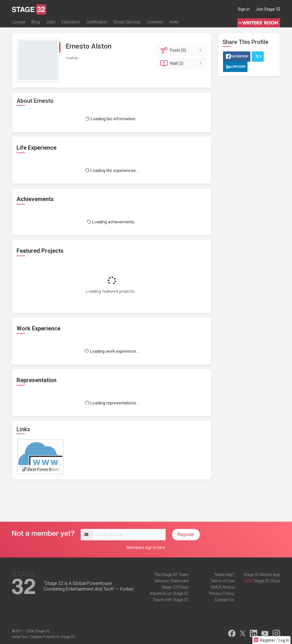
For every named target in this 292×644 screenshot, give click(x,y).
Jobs (51, 22)
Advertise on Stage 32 (169, 593)
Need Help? (225, 575)
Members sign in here (146, 547)
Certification (97, 22)
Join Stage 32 (268, 9)
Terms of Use (222, 581)
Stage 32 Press (175, 587)
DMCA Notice (223, 587)
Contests (155, 22)
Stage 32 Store (267, 581)
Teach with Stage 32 (171, 600)
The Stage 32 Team (171, 575)
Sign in (244, 9)
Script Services (127, 22)
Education (71, 22)
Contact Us (224, 600)
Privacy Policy (222, 593)
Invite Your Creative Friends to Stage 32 (43, 637)
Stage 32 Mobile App (262, 575)
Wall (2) (182, 63)
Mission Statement (172, 581)
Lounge (19, 22)
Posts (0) (182, 50)
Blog (36, 22)
